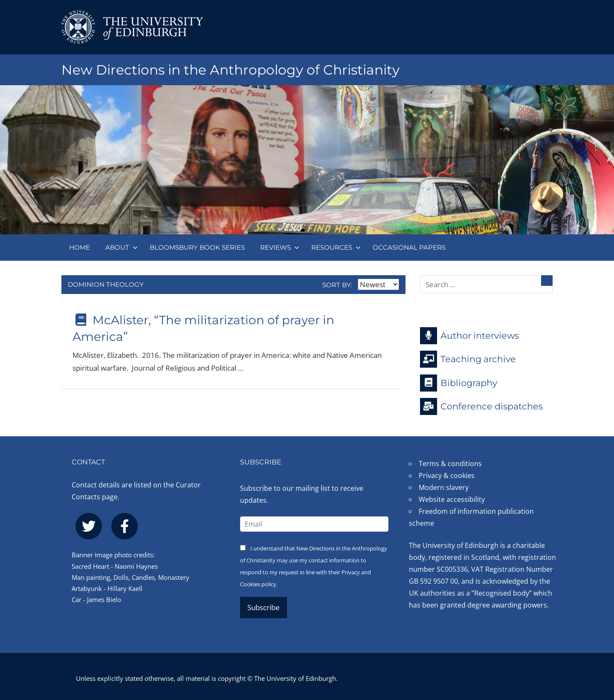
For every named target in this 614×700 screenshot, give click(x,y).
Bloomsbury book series (197, 247)
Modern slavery (444, 487)
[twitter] (89, 526)
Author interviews (469, 336)
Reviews (280, 247)
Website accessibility (452, 499)
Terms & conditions (450, 464)
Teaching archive (468, 359)
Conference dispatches (481, 406)
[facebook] (125, 526)
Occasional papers (409, 247)
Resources (336, 247)
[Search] (547, 281)
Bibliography (459, 383)
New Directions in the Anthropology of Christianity (234, 70)
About (122, 247)
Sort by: (361, 285)
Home (80, 247)
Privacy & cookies (447, 475)
